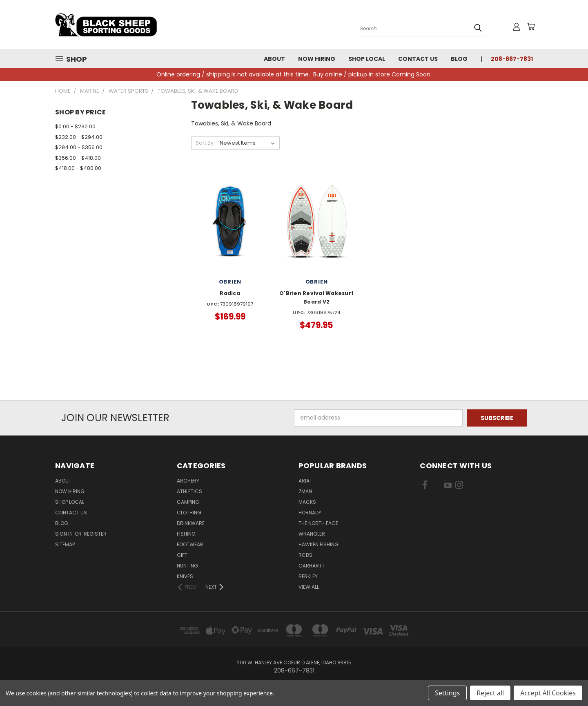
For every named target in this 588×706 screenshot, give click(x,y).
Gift (182, 555)
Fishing (186, 534)
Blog (459, 59)
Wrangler (312, 534)
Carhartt (312, 566)
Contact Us (418, 59)
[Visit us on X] (436, 487)
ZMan (305, 491)
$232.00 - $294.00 (79, 137)
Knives (185, 576)
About (274, 59)
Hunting (187, 566)
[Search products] (423, 28)
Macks (307, 502)
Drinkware (191, 523)
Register (95, 534)
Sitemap (65, 544)
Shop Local (367, 59)
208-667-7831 (512, 59)
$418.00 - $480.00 (78, 168)
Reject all (490, 693)
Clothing (189, 513)
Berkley (308, 576)
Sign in (65, 534)
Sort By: (205, 143)
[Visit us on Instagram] (459, 487)
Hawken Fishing (318, 544)
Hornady (310, 513)
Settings (447, 693)
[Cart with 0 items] (531, 27)
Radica (230, 293)
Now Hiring (317, 59)
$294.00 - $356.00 (79, 147)
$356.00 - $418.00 (78, 158)
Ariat (305, 481)
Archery (188, 481)
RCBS (305, 555)
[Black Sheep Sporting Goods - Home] (133, 25)
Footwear (190, 544)
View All (309, 587)
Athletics (189, 491)
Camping (188, 502)
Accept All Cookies (548, 693)
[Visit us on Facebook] (425, 487)
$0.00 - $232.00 (75, 126)
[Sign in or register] (517, 27)
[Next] (215, 587)
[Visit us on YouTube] (448, 487)
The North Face (318, 523)
